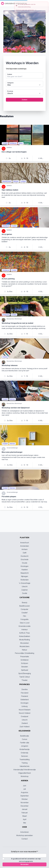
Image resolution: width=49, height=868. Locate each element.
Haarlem (25, 570)
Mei (25, 823)
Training (24, 763)
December (24, 806)
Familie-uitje (25, 743)
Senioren (24, 756)
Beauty (25, 603)
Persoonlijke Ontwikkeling (24, 653)
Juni (24, 786)
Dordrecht (24, 556)
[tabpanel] (24, 61)
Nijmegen (24, 576)
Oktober (25, 799)
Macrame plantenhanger (12, 452)
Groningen (24, 566)
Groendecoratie (24, 626)
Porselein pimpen (9, 496)
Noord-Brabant (25, 710)
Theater (24, 680)
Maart (25, 816)
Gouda (24, 563)
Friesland (24, 696)
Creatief (24, 613)
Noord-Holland (25, 713)
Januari (25, 809)
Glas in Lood (25, 623)
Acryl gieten (7, 234)
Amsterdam (24, 546)
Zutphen (25, 590)
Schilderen (25, 660)
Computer (24, 609)
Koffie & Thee (24, 633)
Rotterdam (25, 580)
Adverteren (24, 832)
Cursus (25, 739)
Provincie (10, 91)
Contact (25, 839)
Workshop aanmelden (24, 835)
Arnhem (24, 549)
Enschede (25, 559)
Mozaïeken (25, 643)
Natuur (24, 650)
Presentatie (25, 657)
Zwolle (25, 593)
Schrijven (24, 663)
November (25, 802)
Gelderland (24, 700)
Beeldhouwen (25, 606)
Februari (25, 813)
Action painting (8, 279)
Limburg (24, 706)
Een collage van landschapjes (14, 152)
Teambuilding (24, 759)
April (25, 819)
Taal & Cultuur (25, 677)
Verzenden (24, 864)
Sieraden (25, 667)
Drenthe (25, 689)
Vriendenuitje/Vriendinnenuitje (24, 770)
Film (24, 616)
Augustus (24, 792)
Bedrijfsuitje (24, 736)
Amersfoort (24, 543)
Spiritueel (25, 670)
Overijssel (24, 716)
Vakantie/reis (24, 766)
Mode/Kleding (24, 640)
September (24, 796)
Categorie (10, 83)
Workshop (25, 776)
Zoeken (10, 74)
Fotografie (24, 619)
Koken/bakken (25, 636)
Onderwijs (24, 753)
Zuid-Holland (24, 727)
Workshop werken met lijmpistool (16, 408)
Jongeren (25, 746)
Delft (25, 553)
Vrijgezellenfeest (24, 773)
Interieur (24, 630)
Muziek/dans (24, 646)
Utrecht (25, 586)
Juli (24, 789)
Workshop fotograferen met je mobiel (17, 323)
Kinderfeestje (24, 749)
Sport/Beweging (25, 673)
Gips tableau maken (10, 190)
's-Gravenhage (24, 583)
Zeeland (25, 723)
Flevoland (24, 693)
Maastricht (25, 573)
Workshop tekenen (10, 365)
